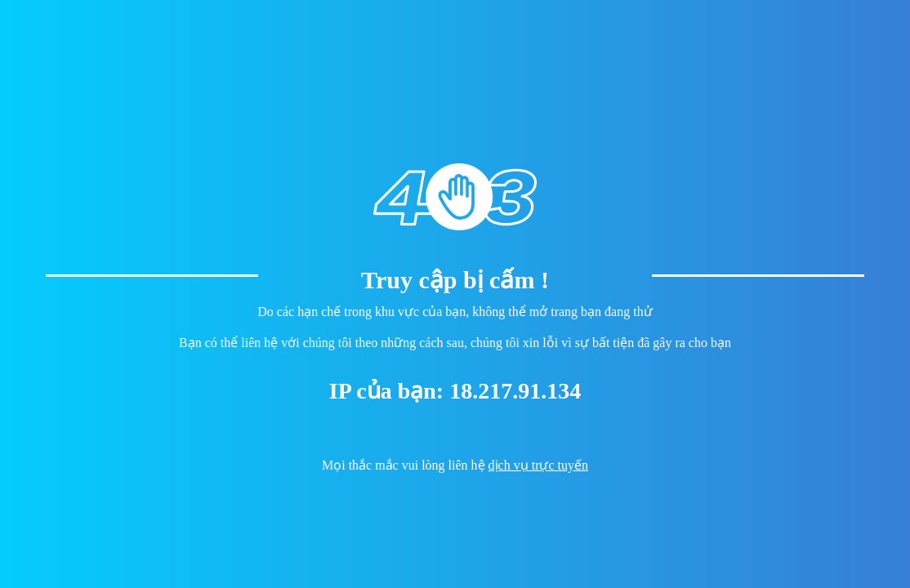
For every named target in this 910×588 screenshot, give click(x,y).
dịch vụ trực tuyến (538, 465)
